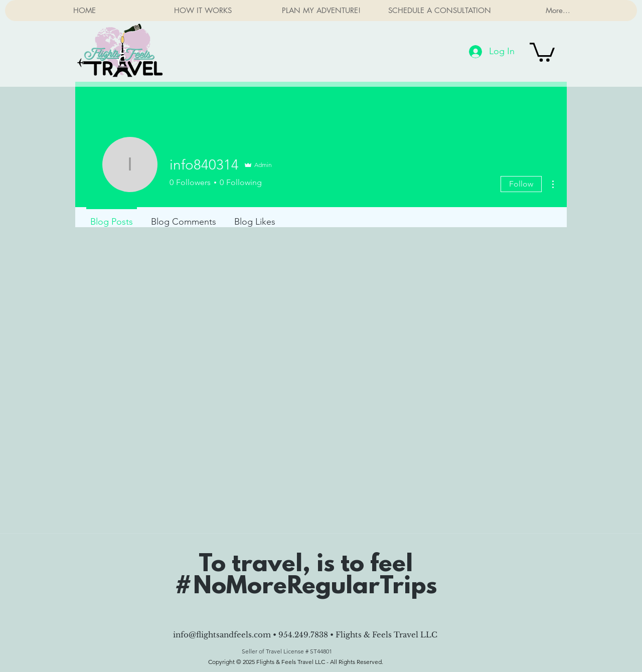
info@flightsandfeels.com (222, 635)
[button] (542, 51)
